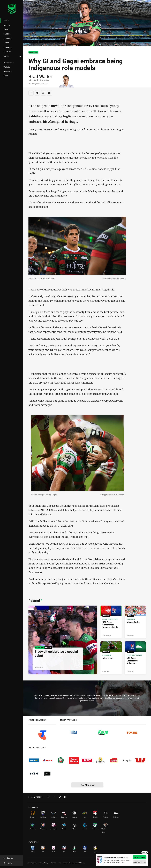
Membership (9, 63)
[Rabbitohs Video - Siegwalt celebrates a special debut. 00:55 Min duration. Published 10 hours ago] (63, 640)
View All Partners (87, 785)
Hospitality (8, 71)
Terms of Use (32, 863)
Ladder (7, 34)
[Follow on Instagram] (65, 797)
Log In (8, 863)
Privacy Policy (43, 863)
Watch (7, 25)
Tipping (7, 52)
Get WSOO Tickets (140, 862)
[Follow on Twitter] (60, 797)
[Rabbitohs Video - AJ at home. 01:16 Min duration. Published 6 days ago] (111, 658)
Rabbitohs (33, 52)
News (6, 21)
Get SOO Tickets (140, 857)
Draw (6, 29)
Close (145, 852)
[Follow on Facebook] (54, 797)
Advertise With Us (79, 863)
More (12, 56)
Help (59, 863)
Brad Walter (40, 76)
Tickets (7, 67)
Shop (6, 76)
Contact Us (67, 863)
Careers (53, 863)
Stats (7, 43)
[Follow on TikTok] (49, 797)
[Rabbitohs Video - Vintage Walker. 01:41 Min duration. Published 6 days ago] (135, 622)
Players (8, 38)
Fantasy (8, 47)
